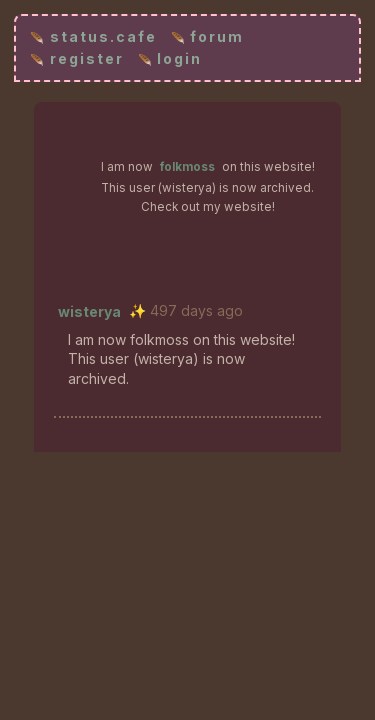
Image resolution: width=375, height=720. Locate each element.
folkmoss (187, 167)
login (179, 58)
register (87, 58)
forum (217, 36)
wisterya (89, 311)
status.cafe (103, 36)
